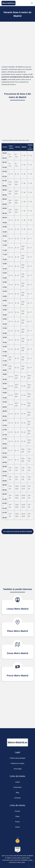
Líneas (17, 782)
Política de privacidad (17, 758)
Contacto (18, 798)
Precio (17, 822)
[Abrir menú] (32, 3)
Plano (17, 816)
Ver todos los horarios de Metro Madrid (18, 531)
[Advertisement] (17, 44)
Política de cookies (18, 763)
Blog (17, 793)
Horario (17, 811)
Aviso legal (18, 769)
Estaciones (18, 787)
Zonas (17, 827)
